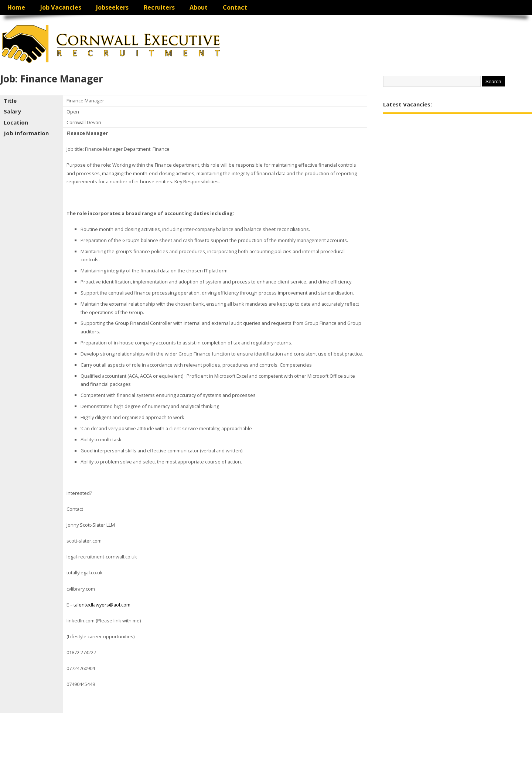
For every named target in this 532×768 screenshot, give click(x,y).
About (199, 7)
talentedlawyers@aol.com (102, 605)
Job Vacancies (61, 7)
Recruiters (159, 7)
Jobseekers (112, 7)
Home (16, 7)
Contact (235, 7)
